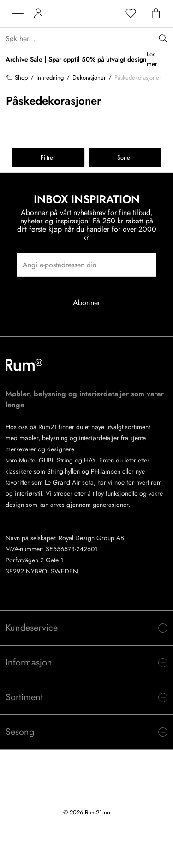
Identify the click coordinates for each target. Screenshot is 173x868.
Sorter (125, 157)
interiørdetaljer (99, 438)
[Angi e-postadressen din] (86, 265)
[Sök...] (89, 39)
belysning (55, 438)
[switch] (86, 628)
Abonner (86, 303)
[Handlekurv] (156, 14)
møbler (29, 438)
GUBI (46, 460)
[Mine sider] (38, 14)
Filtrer (48, 157)
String (65, 460)
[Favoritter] (131, 14)
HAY (90, 460)
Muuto (27, 460)
